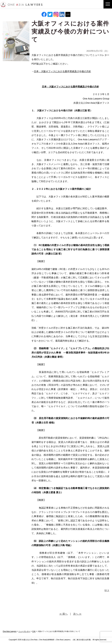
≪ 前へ (63, 614)
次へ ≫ (77, 614)
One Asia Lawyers (63, 640)
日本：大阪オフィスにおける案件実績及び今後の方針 (62, 71)
